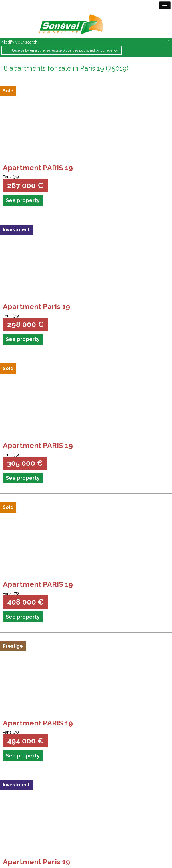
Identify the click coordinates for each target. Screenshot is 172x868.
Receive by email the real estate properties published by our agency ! (66, 50)
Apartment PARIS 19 (38, 168)
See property (23, 200)
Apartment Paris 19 (36, 306)
